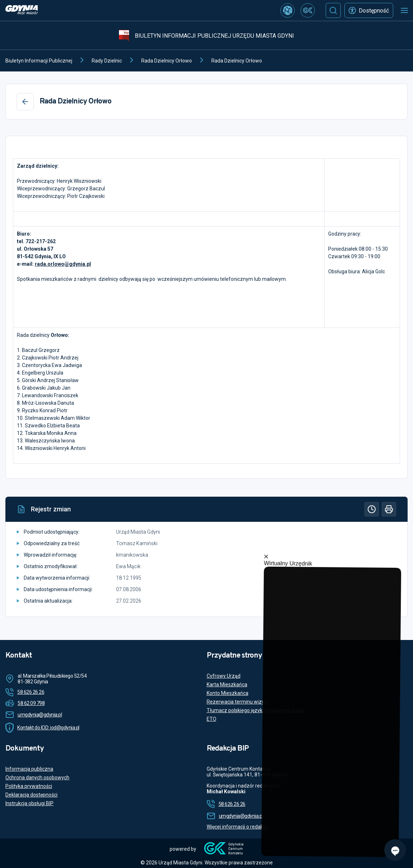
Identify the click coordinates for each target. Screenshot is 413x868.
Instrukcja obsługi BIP (29, 803)
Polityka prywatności (29, 786)
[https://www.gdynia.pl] (22, 11)
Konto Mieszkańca (228, 693)
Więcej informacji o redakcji (237, 827)
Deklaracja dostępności (31, 795)
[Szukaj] (333, 10)
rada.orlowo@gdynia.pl (63, 264)
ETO (212, 719)
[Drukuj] (389, 509)
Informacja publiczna (29, 769)
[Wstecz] (25, 102)
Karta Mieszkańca (227, 684)
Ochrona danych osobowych (37, 778)
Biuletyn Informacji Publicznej (39, 61)
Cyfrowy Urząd (224, 676)
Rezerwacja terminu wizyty (238, 702)
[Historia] (372, 509)
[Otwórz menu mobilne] (404, 10)
